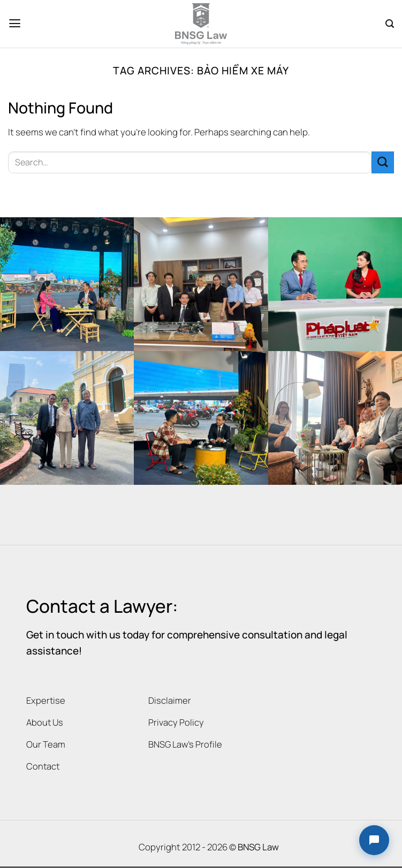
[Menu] (15, 24)
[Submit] (383, 162)
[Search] (390, 24)
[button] (374, 840)
